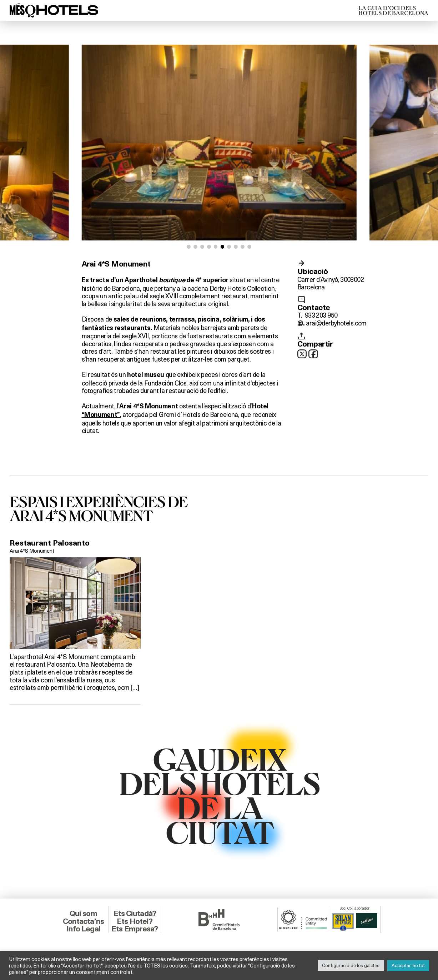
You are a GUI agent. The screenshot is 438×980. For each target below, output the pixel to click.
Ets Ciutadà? (135, 913)
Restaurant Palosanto (50, 543)
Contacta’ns (83, 921)
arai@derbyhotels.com (336, 323)
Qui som (83, 913)
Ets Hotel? (135, 921)
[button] (189, 247)
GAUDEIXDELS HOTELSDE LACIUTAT (219, 795)
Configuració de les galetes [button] (351, 965)
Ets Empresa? (135, 929)
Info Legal (83, 929)
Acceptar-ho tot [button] (408, 965)
